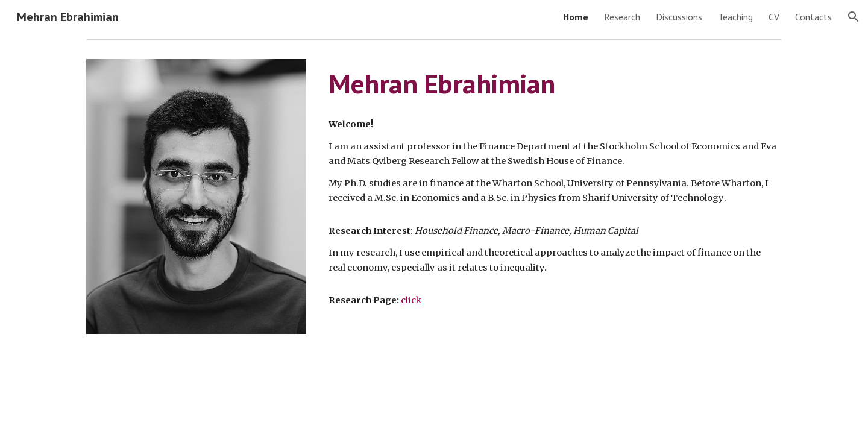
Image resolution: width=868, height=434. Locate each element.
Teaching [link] (735, 17)
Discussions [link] (679, 17)
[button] (854, 17)
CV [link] (774, 17)
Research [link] (622, 17)
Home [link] (576, 17)
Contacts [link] (813, 17)
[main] (553, 84)
